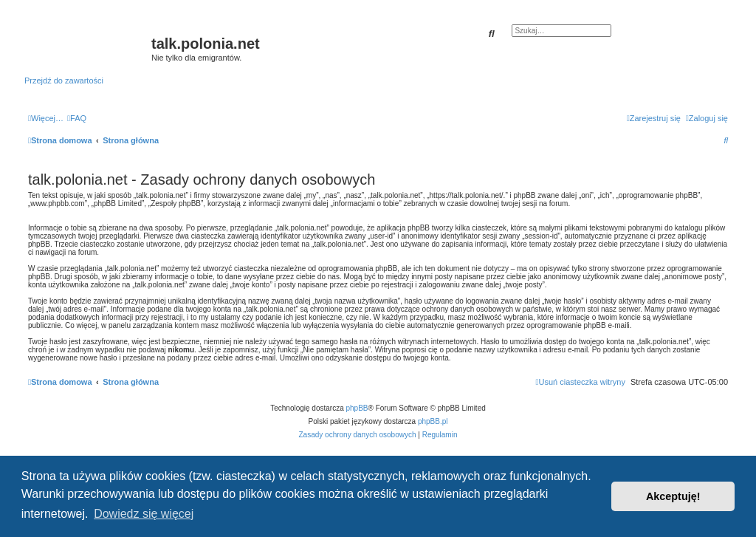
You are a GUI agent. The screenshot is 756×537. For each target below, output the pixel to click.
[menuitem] (77, 118)
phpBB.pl (433, 421)
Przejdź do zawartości (64, 81)
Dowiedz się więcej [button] (144, 514)
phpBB (357, 408)
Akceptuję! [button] (673, 496)
